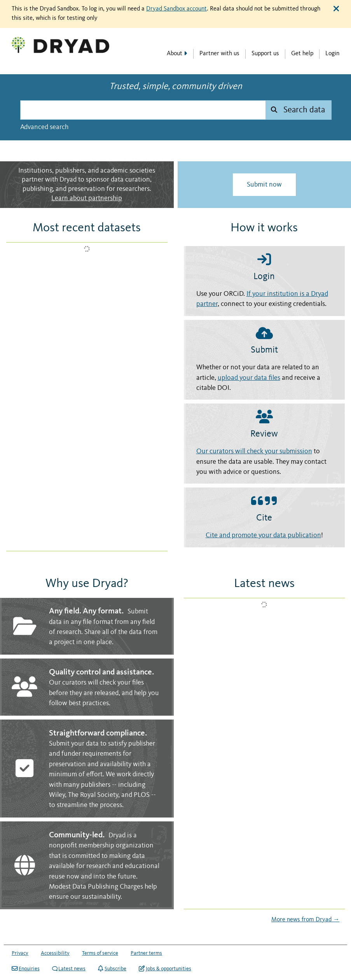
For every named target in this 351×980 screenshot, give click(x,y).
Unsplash (338, 149)
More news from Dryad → (305, 920)
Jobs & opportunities (165, 969)
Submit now (264, 185)
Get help (302, 54)
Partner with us (219, 54)
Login (332, 54)
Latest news (69, 969)
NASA (315, 149)
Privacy (20, 953)
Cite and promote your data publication (263, 535)
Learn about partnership (87, 198)
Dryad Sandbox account (176, 9)
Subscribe (112, 969)
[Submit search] (298, 110)
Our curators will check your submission (254, 452)
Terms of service (100, 953)
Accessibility (55, 953)
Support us (265, 54)
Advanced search (44, 127)
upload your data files (249, 378)
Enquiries (26, 969)
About (175, 54)
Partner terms (146, 953)
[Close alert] (336, 9)
